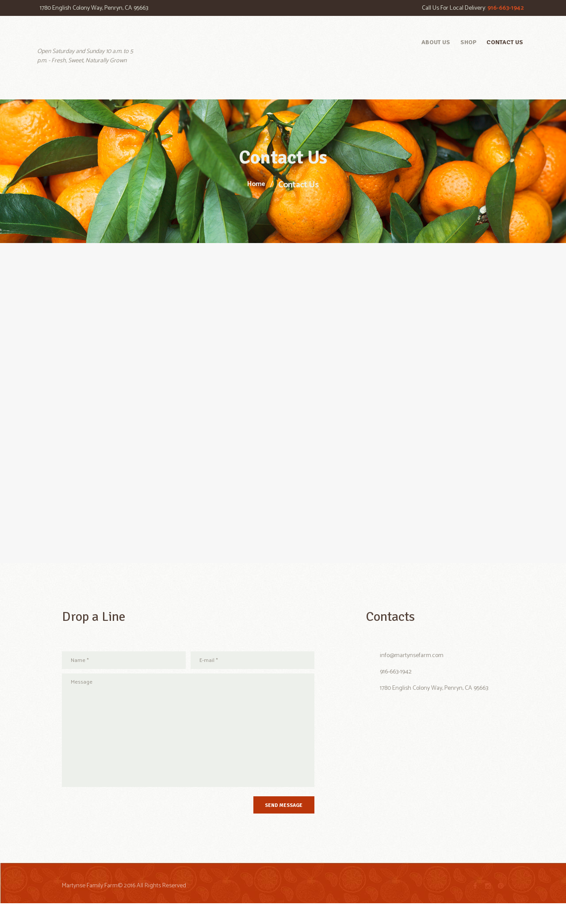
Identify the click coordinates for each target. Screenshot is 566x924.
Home (256, 184)
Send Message (271, 823)
